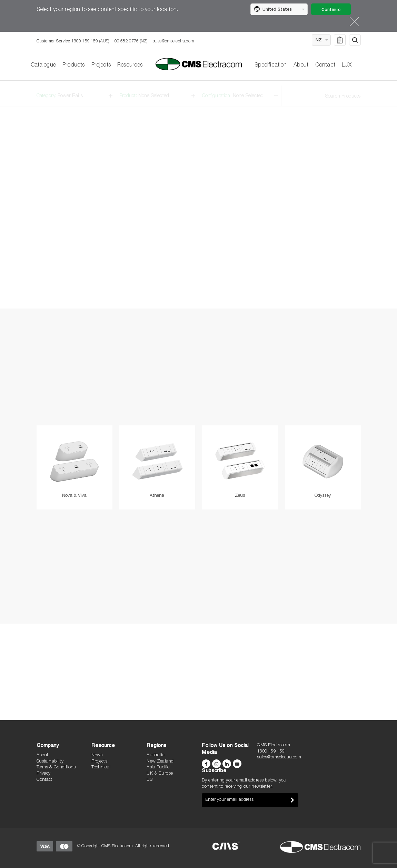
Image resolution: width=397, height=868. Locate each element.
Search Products (343, 92)
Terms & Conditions (56, 768)
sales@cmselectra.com (173, 41)
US (149, 780)
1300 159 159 (271, 752)
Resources (130, 65)
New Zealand (160, 762)
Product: (144, 91)
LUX (347, 65)
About (301, 65)
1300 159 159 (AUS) (90, 41)
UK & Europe (160, 774)
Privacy (44, 774)
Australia (155, 755)
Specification (271, 65)
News (97, 755)
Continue (331, 10)
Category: (60, 91)
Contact (325, 65)
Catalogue (43, 65)
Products (73, 65)
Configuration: (233, 91)
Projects (101, 65)
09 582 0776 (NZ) (131, 41)
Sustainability (50, 762)
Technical (101, 768)
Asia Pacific (158, 768)
